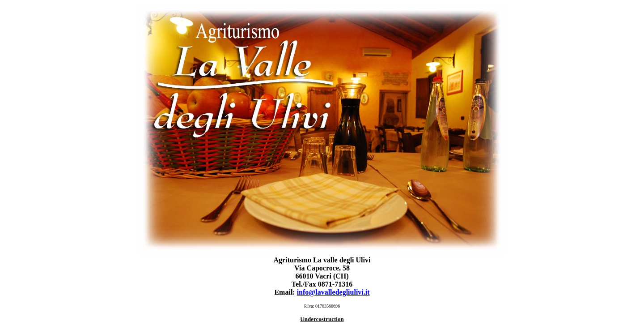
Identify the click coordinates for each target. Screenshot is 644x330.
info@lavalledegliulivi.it (333, 292)
